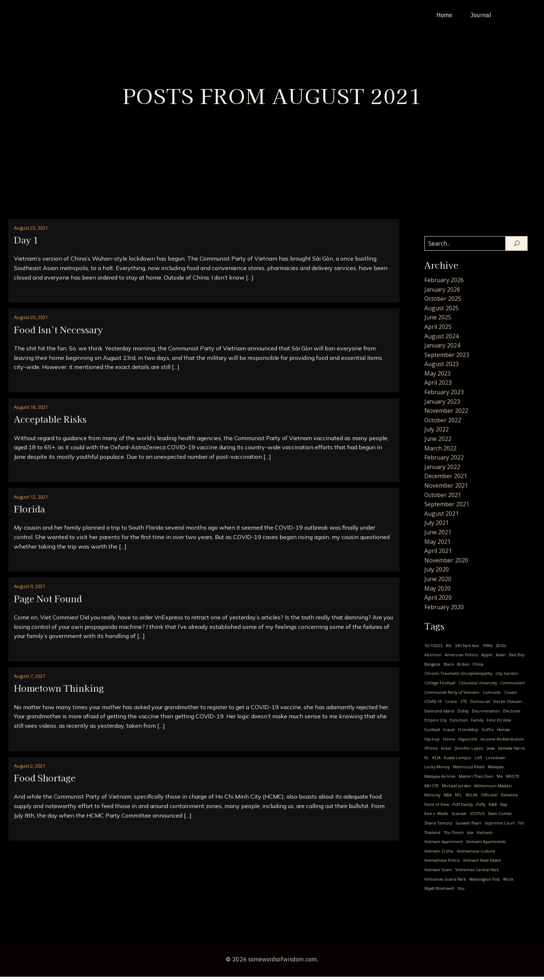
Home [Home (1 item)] (449, 742)
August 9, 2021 (30, 589)
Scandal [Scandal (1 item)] (459, 817)
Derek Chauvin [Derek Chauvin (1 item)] (508, 705)
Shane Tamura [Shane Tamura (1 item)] (438, 826)
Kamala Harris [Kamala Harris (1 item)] (511, 752)
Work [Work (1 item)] (508, 883)
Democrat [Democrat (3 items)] (480, 705)
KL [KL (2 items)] (427, 761)
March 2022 (440, 451)
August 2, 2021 (30, 769)
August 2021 (441, 517)
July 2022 (437, 433)
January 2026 (442, 293)
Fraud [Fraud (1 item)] (449, 733)
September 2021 (447, 507)
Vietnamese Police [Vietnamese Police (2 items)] (442, 864)
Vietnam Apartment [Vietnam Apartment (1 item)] (443, 845)
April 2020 (438, 601)
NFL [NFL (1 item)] (459, 798)
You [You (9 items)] (461, 892)
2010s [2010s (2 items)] (501, 649)
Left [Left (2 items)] (479, 761)
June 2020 (438, 582)
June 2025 (438, 320)
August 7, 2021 (30, 679)
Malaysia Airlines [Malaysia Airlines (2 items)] (440, 780)
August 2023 (441, 367)
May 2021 (437, 545)
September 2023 (447, 358)
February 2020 (444, 610)
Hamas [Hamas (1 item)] (503, 733)
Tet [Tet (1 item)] (521, 826)
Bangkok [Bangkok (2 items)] (432, 668)
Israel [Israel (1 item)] (446, 752)
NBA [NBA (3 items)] (448, 798)
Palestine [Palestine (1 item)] (510, 798)
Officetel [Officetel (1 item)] (489, 798)
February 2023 (444, 395)
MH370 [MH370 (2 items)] (513, 780)
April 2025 (438, 330)
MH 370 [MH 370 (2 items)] (431, 789)
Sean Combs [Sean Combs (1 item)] (500, 817)
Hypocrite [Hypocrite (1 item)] (468, 742)
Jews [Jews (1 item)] (491, 752)
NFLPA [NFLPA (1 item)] (472, 798)
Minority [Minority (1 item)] (432, 798)
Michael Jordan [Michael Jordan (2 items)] (456, 789)
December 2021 (446, 479)
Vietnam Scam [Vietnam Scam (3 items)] (438, 873)
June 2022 (438, 442)
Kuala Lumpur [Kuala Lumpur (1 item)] (458, 761)
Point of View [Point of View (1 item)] (437, 808)
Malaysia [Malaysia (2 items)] (496, 770)
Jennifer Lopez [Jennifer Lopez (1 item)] (469, 752)
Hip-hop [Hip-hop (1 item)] (432, 742)
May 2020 (437, 592)
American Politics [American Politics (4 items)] (461, 658)
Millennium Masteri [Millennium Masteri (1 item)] (493, 789)
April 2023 (438, 386)
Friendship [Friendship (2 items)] (468, 733)
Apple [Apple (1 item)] (487, 658)
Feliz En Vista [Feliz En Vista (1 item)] (499, 723)
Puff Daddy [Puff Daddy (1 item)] (463, 808)
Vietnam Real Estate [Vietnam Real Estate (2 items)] (482, 864)
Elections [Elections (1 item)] (512, 714)
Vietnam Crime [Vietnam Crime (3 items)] (439, 854)
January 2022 (442, 470)
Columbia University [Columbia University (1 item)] (478, 686)
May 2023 (437, 377)
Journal (481, 16)
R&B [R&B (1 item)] (493, 808)
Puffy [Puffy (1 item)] (481, 808)
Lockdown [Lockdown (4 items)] (495, 761)
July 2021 (437, 526)
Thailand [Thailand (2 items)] (432, 836)
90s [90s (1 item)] (449, 649)
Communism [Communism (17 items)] (513, 686)
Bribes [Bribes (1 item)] (463, 668)
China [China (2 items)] (478, 668)
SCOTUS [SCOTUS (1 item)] (477, 817)
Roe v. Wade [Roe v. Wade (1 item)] (436, 817)
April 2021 (438, 554)
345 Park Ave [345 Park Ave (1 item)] (467, 649)
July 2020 (437, 573)
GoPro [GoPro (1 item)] (488, 733)
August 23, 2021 (31, 231)
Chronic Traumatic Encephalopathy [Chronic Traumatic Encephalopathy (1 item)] (458, 677)
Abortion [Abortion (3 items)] (433, 658)
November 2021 (446, 489)
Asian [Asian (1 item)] (501, 658)
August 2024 (441, 339)
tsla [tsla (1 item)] (470, 836)
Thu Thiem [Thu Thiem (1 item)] (454, 836)
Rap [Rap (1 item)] (504, 808)
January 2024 (442, 349)
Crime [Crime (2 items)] (451, 705)
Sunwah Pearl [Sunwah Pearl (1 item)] (468, 826)
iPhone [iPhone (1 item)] (431, 752)
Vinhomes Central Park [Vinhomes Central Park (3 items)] (477, 873)
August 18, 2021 (31, 410)
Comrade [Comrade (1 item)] (492, 696)
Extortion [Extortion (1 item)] (459, 723)
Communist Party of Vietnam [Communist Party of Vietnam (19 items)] (452, 696)
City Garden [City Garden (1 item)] (507, 677)
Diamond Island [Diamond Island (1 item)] (439, 714)
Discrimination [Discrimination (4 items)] (486, 714)
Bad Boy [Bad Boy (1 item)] (517, 658)
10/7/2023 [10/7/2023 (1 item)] (433, 649)
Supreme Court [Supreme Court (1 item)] (500, 826)
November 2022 (446, 414)
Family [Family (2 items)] (477, 723)
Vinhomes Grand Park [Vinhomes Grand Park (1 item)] (445, 883)
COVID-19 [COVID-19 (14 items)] (433, 705)
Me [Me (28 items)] (500, 780)
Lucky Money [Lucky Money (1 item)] (437, 770)
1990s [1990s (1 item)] (487, 649)
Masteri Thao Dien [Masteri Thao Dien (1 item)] (476, 780)
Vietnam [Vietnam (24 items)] (485, 836)
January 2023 (442, 405)
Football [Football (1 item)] (432, 733)
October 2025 (443, 302)
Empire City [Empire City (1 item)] (435, 723)
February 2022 (444, 461)
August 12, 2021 (31, 500)
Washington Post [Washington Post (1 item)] (485, 883)
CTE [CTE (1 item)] (464, 705)
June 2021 (438, 535)
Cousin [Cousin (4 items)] (511, 696)
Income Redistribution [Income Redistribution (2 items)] (502, 742)
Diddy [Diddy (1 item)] (463, 714)
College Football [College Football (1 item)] (440, 686)
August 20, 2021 (31, 320)
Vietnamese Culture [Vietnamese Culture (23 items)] (476, 854)
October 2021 (443, 498)
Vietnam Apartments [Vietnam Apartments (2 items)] (486, 845)
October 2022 (443, 423)
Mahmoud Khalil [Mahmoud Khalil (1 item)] (469, 770)
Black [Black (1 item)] (449, 668)
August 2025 (441, 311)
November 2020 (446, 564)
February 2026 (444, 283)
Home (444, 16)
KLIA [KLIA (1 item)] (437, 761)
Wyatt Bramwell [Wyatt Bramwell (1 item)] (439, 892)
